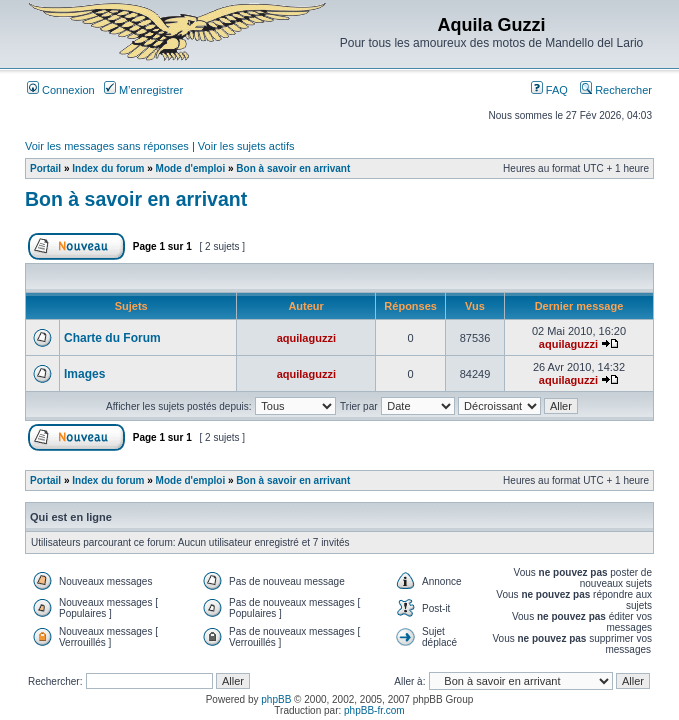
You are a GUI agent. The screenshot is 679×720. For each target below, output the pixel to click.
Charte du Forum (112, 338)
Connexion (61, 90)
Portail (45, 168)
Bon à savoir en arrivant (293, 168)
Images (84, 374)
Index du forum (108, 168)
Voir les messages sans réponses (107, 146)
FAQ (549, 90)
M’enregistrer (143, 90)
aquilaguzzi (306, 338)
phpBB (276, 699)
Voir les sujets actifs (246, 146)
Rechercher (616, 90)
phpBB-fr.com (374, 710)
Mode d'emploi (191, 168)
